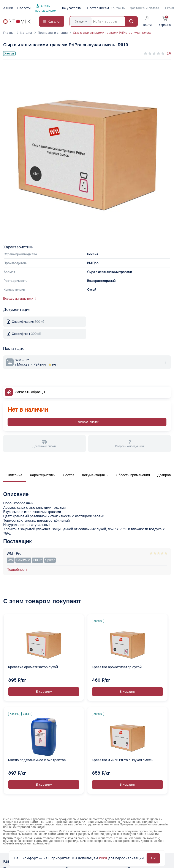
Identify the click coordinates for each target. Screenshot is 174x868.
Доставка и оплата (144, 8)
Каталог (26, 33)
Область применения (133, 475)
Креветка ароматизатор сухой (33, 667)
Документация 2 (95, 475)
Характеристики (43, 475)
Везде (81, 21)
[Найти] (129, 21)
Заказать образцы (30, 392)
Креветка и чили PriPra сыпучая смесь (122, 760)
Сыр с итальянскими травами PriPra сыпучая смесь (112, 33)
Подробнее (16, 570)
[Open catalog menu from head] (52, 21)
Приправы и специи (53, 33)
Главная (9, 33)
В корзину (44, 692)
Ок (153, 858)
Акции (8, 8)
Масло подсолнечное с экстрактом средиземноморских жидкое (37, 760)
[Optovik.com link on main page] (17, 22)
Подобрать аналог (87, 422)
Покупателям (71, 8)
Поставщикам (98, 8)
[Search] (104, 21)
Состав (69, 475)
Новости (24, 8)
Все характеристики (20, 299)
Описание (14, 475)
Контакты (118, 8)
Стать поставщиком (46, 8)
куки (103, 858)
